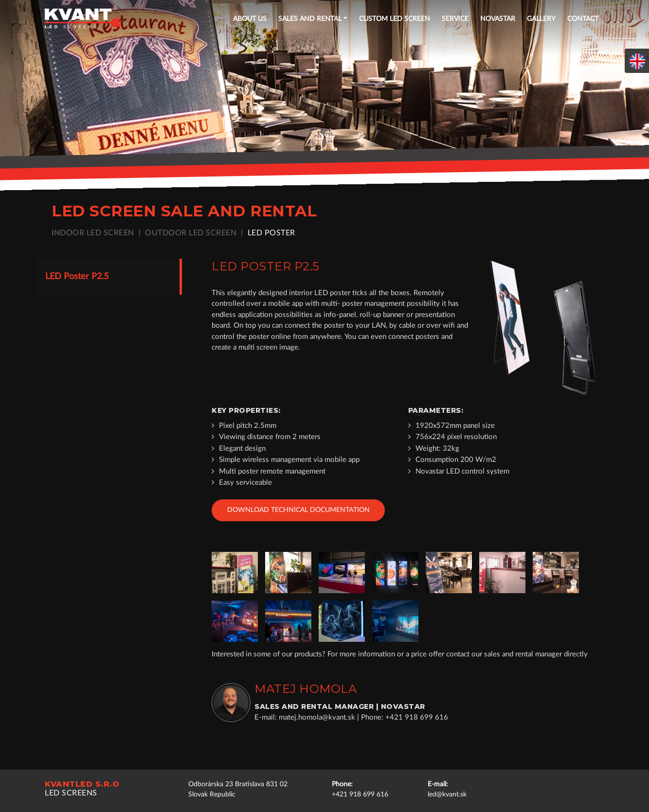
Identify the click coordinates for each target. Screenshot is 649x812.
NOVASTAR (498, 19)
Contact (583, 19)
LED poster (273, 232)
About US (250, 19)
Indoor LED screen (94, 232)
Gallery (541, 19)
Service (455, 19)
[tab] (109, 277)
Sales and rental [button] (310, 19)
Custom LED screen (395, 19)
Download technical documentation (298, 510)
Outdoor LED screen (192, 232)
